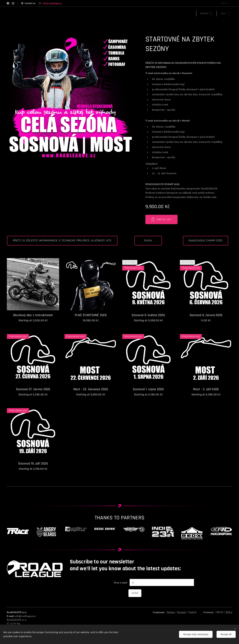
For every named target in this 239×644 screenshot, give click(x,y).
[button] (206, 14)
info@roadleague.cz (52, 3)
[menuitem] (158, 14)
